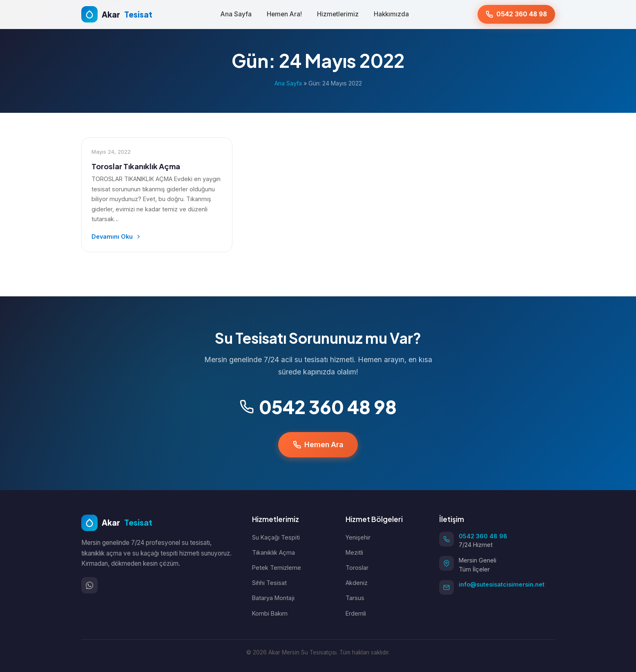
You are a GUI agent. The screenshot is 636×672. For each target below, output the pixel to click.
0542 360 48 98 (318, 407)
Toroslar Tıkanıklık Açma (136, 166)
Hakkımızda (391, 14)
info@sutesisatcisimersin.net (502, 584)
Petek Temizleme (277, 568)
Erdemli (356, 613)
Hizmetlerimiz (338, 14)
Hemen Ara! (284, 14)
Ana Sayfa (236, 14)
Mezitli (354, 552)
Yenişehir (358, 537)
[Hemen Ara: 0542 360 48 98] (516, 14)
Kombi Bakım (270, 613)
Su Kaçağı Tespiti (276, 537)
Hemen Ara (318, 445)
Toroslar (357, 568)
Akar (117, 523)
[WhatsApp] (89, 585)
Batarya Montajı (273, 598)
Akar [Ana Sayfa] (117, 14)
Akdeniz (357, 583)
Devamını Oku (117, 236)
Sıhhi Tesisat (269, 583)
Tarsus (355, 598)
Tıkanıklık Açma (273, 552)
